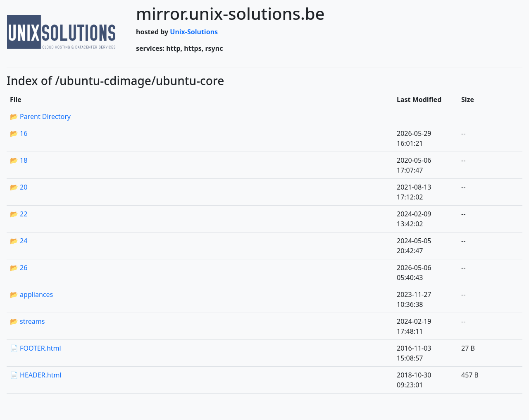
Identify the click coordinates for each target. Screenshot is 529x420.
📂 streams (27, 321)
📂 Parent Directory (40, 116)
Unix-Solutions (194, 32)
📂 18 (19, 160)
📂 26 (19, 268)
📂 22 (19, 214)
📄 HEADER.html (36, 375)
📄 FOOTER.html (36, 348)
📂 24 (19, 241)
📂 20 (19, 187)
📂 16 (19, 133)
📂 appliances (31, 294)
